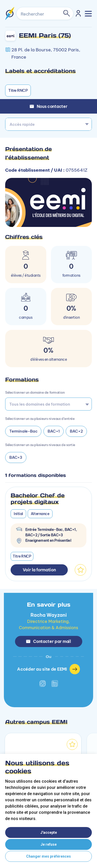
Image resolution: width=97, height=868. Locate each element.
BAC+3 (16, 457)
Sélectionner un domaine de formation (35, 392)
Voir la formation (39, 570)
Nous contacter (49, 106)
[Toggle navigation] (88, 14)
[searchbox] (47, 404)
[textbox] (48, 124)
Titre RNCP (18, 90)
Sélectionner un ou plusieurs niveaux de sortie (40, 445)
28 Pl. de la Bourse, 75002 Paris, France (46, 53)
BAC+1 (54, 431)
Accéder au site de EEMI (48, 669)
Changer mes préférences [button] (48, 856)
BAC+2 (76, 431)
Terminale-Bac (23, 431)
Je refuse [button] (49, 844)
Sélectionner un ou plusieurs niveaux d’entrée (40, 419)
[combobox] (48, 124)
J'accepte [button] (49, 832)
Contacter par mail (48, 641)
